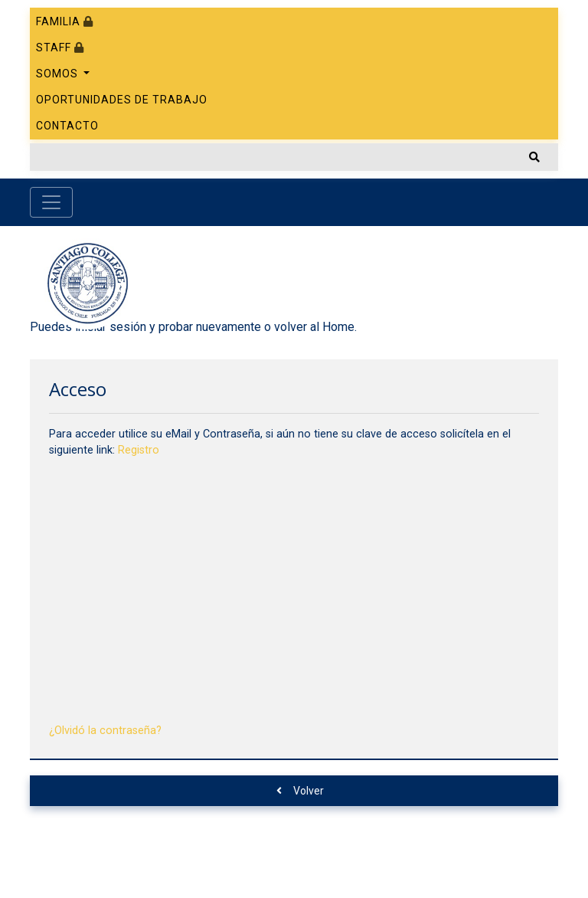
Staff (60, 48)
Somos (59, 74)
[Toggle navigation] (51, 202)
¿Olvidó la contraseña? (105, 731)
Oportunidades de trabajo (122, 100)
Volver (300, 791)
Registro (139, 450)
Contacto (67, 126)
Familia (65, 21)
